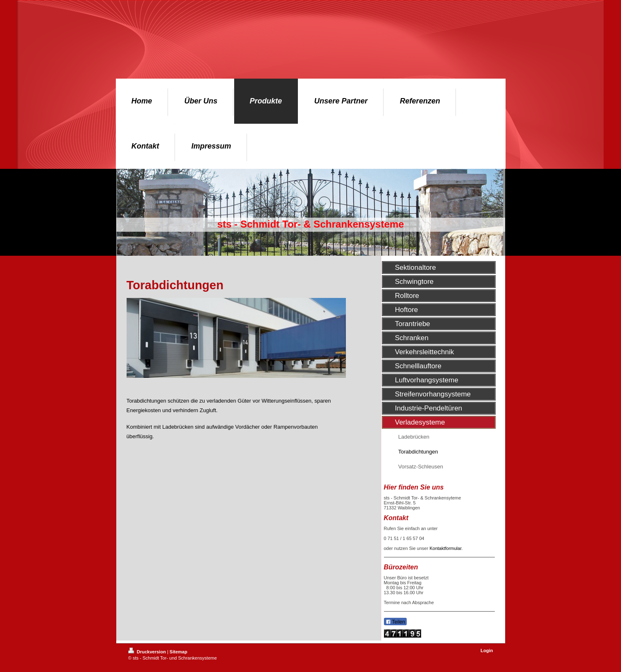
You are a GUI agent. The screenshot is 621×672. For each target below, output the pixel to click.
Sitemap (179, 652)
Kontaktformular (445, 548)
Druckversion (148, 652)
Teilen (395, 622)
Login (487, 650)
